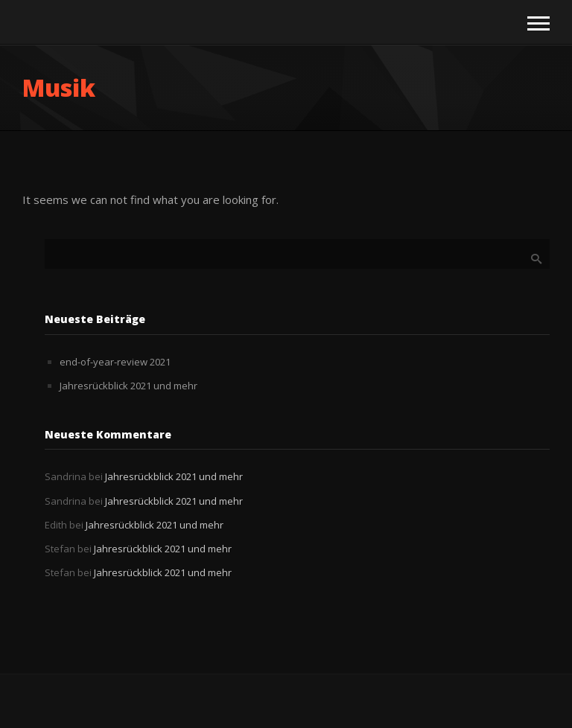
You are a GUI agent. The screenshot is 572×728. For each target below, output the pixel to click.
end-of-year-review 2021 (115, 362)
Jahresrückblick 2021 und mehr (128, 386)
